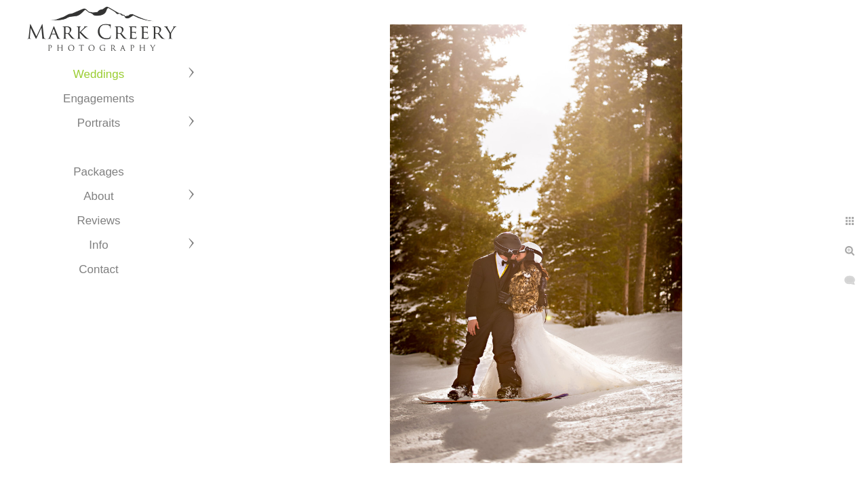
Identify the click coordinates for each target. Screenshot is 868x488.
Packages (99, 172)
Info (98, 245)
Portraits (99, 123)
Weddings (99, 74)
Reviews (98, 221)
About (98, 196)
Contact (99, 269)
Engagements (99, 99)
